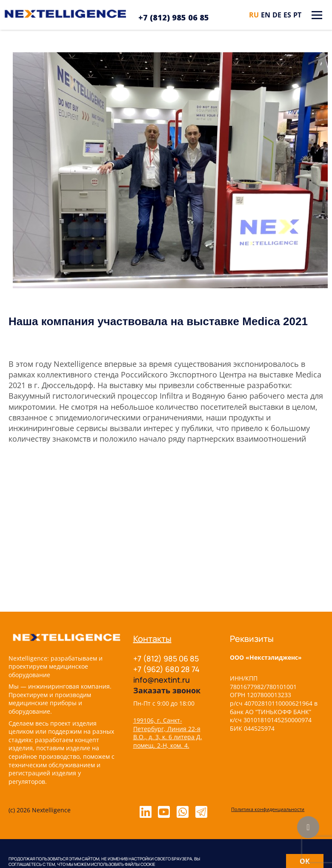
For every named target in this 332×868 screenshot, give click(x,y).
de (277, 15)
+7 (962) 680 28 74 (166, 669)
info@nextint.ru (162, 680)
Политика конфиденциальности (268, 809)
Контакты (152, 639)
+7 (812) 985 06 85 (174, 17)
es (287, 15)
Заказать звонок (167, 690)
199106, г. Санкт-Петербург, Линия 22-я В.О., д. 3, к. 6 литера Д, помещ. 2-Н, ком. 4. (168, 733)
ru (254, 15)
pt (297, 15)
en (266, 15)
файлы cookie (140, 864)
